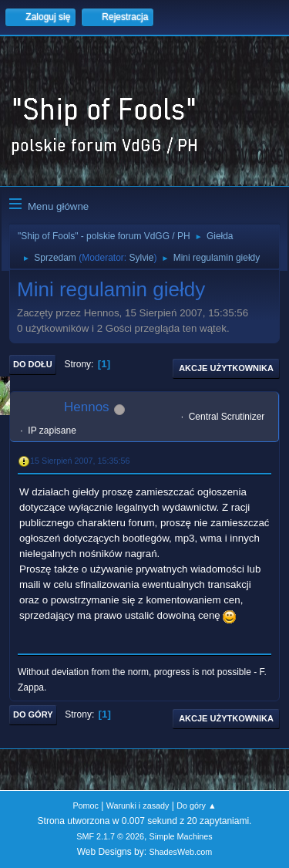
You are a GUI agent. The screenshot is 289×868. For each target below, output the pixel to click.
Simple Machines (181, 836)
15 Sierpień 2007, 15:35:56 (80, 461)
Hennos (87, 407)
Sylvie (141, 258)
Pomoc (86, 806)
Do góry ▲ (196, 806)
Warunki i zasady (138, 806)
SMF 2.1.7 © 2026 (110, 836)
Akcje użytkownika (226, 368)
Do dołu (33, 364)
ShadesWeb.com (180, 852)
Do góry (33, 714)
